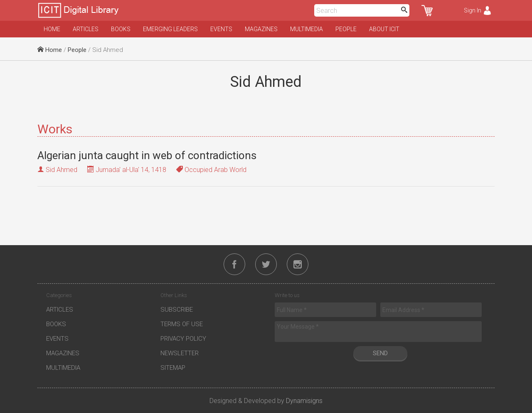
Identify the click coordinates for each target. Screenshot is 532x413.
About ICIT (384, 29)
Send (380, 353)
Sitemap (173, 368)
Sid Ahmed (62, 170)
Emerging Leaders (170, 29)
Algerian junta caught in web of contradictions (147, 155)
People (346, 29)
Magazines (261, 29)
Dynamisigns (304, 401)
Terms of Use (182, 324)
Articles (86, 29)
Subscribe (177, 310)
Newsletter (180, 353)
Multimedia (307, 29)
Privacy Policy (183, 339)
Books (121, 29)
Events (221, 29)
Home (52, 29)
